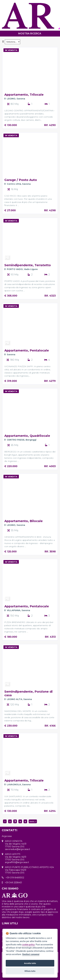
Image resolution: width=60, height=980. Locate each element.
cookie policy (28, 945)
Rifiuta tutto (30, 971)
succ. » (33, 822)
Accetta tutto (30, 963)
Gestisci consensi (31, 954)
